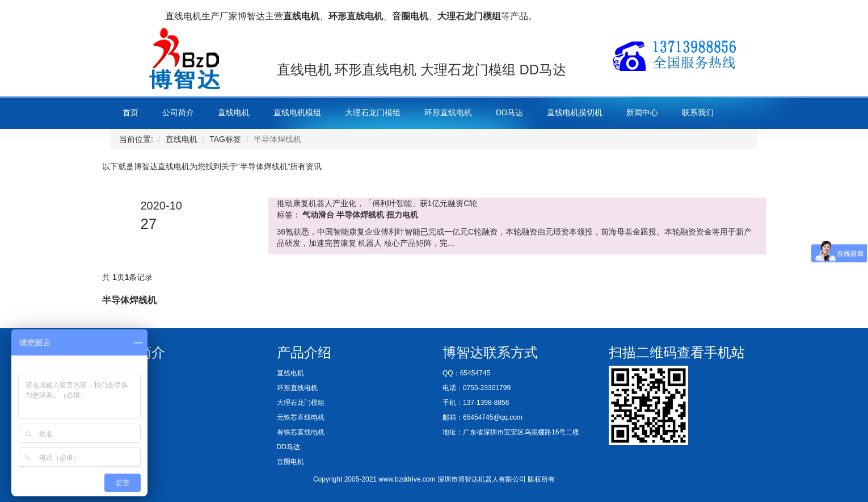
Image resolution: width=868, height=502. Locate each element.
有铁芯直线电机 (301, 432)
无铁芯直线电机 (301, 417)
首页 (130, 112)
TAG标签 (225, 139)
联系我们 (698, 112)
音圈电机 (290, 462)
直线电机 (234, 112)
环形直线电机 (448, 112)
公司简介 (178, 112)
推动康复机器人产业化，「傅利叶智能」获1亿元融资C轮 (377, 203)
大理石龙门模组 (373, 112)
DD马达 (509, 112)
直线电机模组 (297, 112)
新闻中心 (642, 112)
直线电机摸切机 (575, 112)
